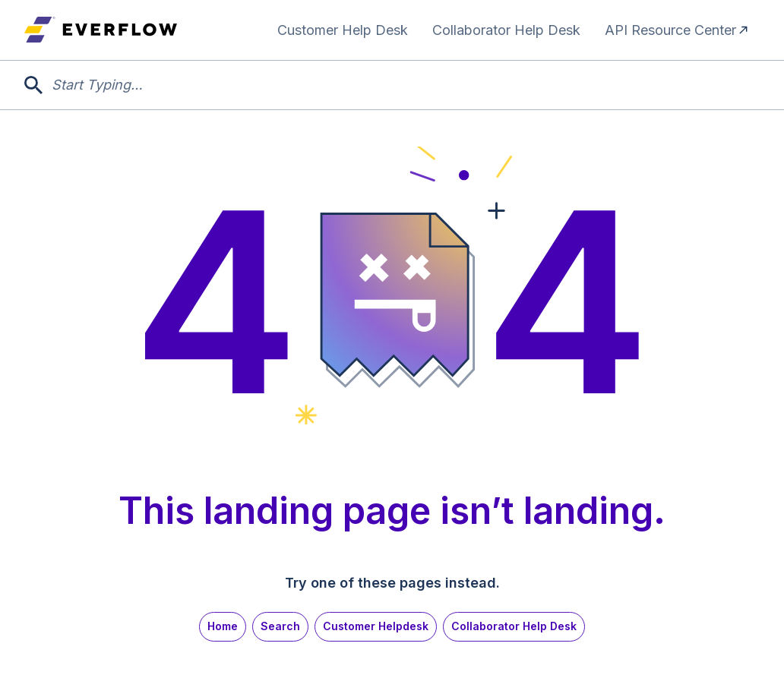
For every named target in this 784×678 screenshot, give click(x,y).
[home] (101, 30)
